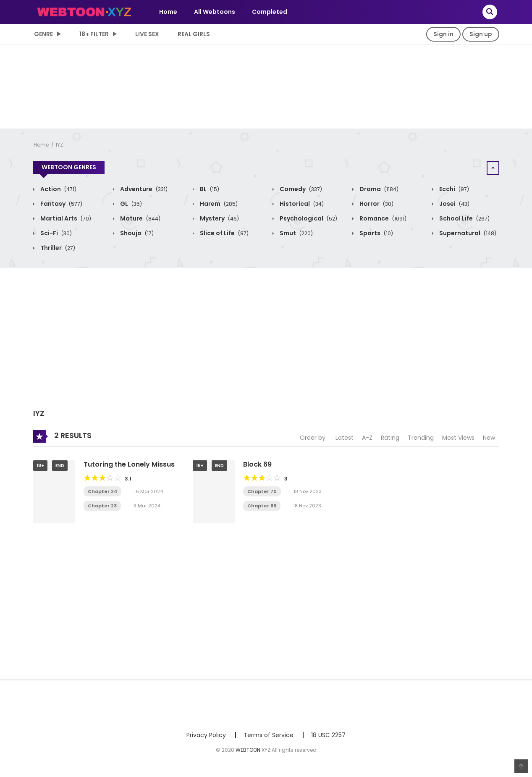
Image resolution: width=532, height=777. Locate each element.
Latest (345, 438)
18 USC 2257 (328, 735)
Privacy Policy (206, 735)
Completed (270, 12)
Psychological (308, 218)
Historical (301, 204)
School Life (464, 218)
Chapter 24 (102, 491)
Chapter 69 (262, 506)
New (489, 438)
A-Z (367, 438)
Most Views (458, 438)
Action (58, 189)
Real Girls (194, 34)
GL (130, 204)
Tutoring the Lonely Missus (129, 464)
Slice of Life (224, 233)
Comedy (300, 189)
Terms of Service (269, 735)
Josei (454, 204)
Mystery (219, 218)
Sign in (443, 34)
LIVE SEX (147, 34)
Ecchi (453, 189)
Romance (382, 218)
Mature (140, 218)
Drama (378, 189)
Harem (218, 204)
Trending (421, 438)
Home (168, 12)
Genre (43, 34)
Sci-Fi (55, 233)
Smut (296, 233)
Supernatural (467, 233)
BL (209, 189)
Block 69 (257, 464)
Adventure (143, 189)
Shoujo (136, 233)
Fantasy (61, 204)
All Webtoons (215, 12)
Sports (376, 233)
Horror (376, 204)
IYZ (59, 145)
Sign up (481, 34)
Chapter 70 (262, 491)
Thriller (57, 248)
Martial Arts (65, 218)
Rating (390, 438)
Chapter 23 (102, 506)
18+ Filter (94, 34)
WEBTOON (248, 750)
